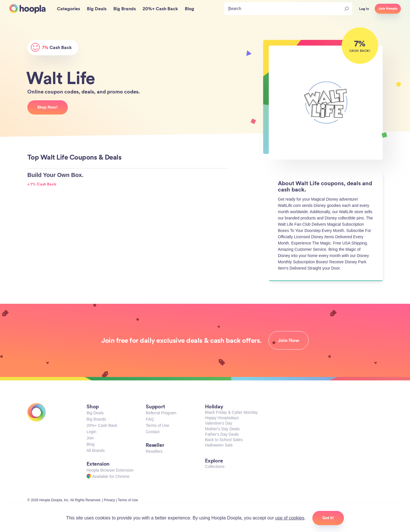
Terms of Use (157, 425)
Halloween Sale (219, 445)
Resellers (154, 451)
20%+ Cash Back (102, 425)
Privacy (109, 500)
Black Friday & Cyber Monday (231, 412)
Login (91, 432)
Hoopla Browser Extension (110, 470)
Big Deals (95, 413)
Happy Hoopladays (222, 418)
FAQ (150, 419)
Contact (153, 432)
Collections (215, 466)
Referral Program (161, 413)
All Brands (96, 451)
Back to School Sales (224, 440)
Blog (91, 444)
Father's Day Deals (222, 434)
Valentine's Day (219, 423)
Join (90, 438)
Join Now (289, 340)
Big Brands (96, 419)
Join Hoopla (388, 9)
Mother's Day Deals (222, 429)
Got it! (328, 518)
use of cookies (290, 518)
